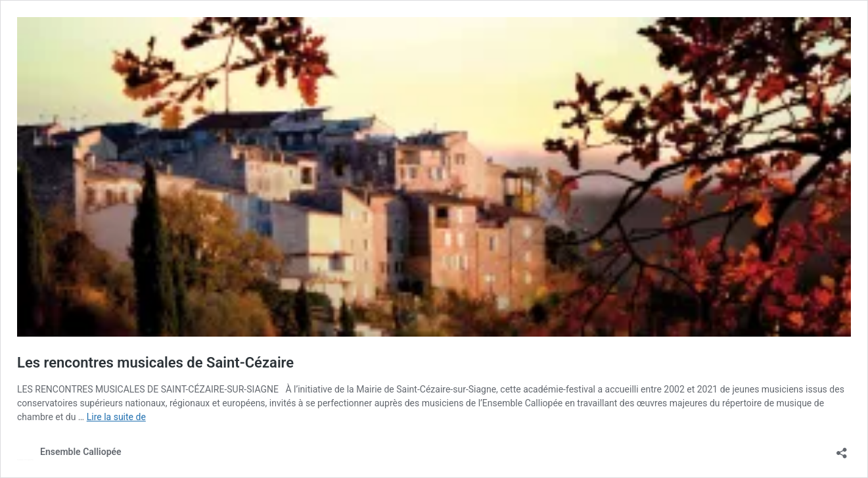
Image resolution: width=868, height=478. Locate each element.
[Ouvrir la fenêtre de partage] (842, 449)
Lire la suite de (116, 417)
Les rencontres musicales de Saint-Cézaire (155, 363)
